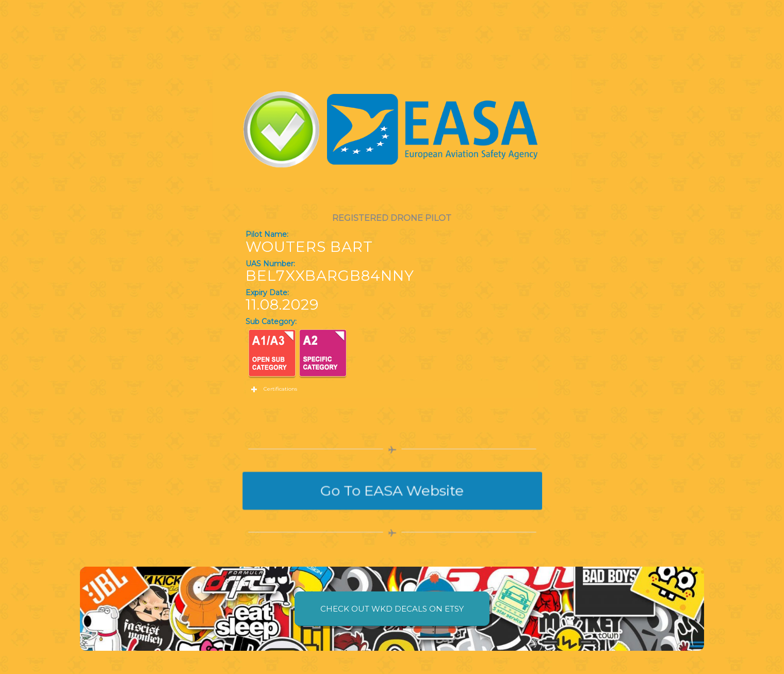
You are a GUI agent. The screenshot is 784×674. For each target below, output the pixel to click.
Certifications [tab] (274, 389)
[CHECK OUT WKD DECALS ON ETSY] (392, 609)
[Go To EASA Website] (392, 491)
